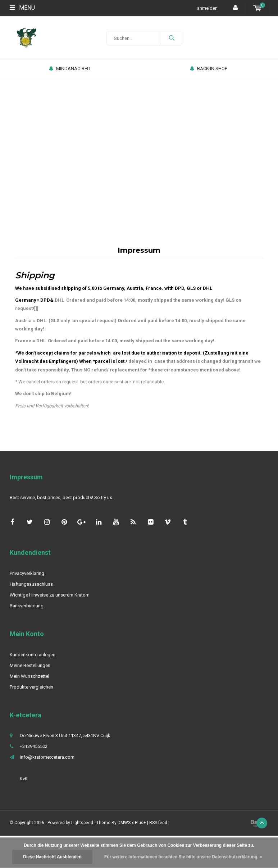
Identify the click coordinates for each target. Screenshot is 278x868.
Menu (22, 8)
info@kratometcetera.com (47, 757)
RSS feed (158, 823)
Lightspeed (82, 823)
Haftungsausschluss (31, 584)
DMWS (124, 823)
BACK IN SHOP (209, 68)
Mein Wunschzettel (29, 676)
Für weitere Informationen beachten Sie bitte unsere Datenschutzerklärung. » (183, 857)
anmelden (207, 8)
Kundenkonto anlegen (33, 655)
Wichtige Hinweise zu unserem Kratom (50, 595)
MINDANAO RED (70, 68)
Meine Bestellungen (30, 665)
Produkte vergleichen (31, 687)
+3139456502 (34, 746)
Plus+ (140, 823)
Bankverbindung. (27, 606)
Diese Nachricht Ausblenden (52, 857)
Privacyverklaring (27, 573)
